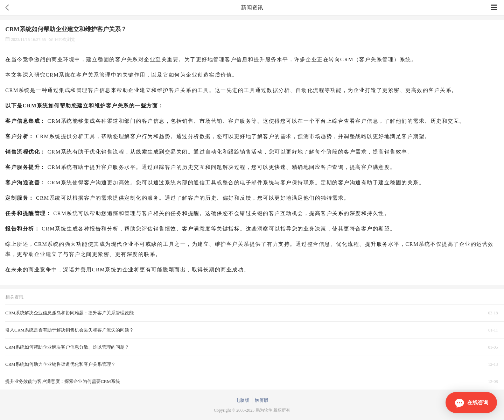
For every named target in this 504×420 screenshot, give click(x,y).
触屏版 (262, 400)
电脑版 (242, 400)
